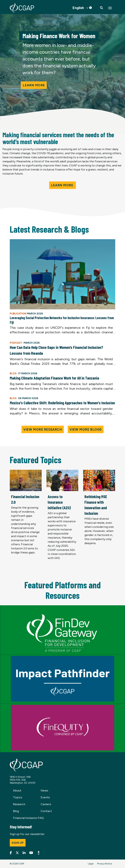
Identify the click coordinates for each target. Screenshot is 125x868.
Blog (16, 811)
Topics (18, 797)
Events (45, 797)
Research (19, 804)
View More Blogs (86, 429)
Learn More (62, 185)
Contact (46, 811)
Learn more (34, 85)
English (78, 8)
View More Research (43, 429)
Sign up (18, 843)
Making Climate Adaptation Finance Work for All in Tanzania (54, 378)
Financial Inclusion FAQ (28, 818)
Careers (46, 804)
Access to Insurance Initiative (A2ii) (59, 502)
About (17, 790)
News (44, 790)
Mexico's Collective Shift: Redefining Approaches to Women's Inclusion (62, 403)
